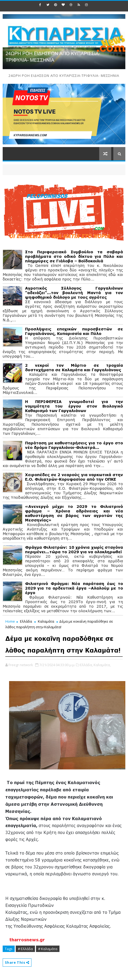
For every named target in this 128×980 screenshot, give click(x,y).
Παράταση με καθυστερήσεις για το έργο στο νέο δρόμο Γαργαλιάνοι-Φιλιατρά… (74, 445)
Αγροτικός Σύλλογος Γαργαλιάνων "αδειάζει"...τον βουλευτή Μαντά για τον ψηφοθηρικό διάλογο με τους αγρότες (74, 293)
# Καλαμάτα (48, 949)
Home (10, 621)
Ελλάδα (26, 621)
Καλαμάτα (46, 621)
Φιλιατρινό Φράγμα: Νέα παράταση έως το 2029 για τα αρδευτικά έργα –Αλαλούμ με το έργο (74, 588)
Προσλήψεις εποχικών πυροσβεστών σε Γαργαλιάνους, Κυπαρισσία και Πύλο (74, 331)
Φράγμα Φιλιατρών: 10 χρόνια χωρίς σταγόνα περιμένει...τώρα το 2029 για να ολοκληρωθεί (74, 550)
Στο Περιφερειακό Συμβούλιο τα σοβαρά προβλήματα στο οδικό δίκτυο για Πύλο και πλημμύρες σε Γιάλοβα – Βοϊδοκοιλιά (74, 256)
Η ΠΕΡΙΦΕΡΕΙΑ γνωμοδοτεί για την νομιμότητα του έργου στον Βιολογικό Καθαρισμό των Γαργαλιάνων (74, 406)
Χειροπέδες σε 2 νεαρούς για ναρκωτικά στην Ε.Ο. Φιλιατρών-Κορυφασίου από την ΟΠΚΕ (74, 477)
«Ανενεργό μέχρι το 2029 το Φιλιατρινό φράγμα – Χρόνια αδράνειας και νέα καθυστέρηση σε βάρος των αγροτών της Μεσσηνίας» (74, 513)
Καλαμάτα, (102, 665)
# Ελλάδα (25, 949)
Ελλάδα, (86, 665)
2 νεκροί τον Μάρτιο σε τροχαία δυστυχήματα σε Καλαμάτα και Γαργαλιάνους (74, 367)
